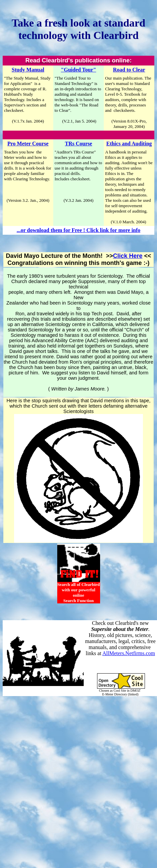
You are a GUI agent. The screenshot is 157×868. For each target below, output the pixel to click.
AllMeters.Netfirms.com (129, 653)
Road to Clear (129, 70)
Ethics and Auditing (129, 144)
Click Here (128, 256)
